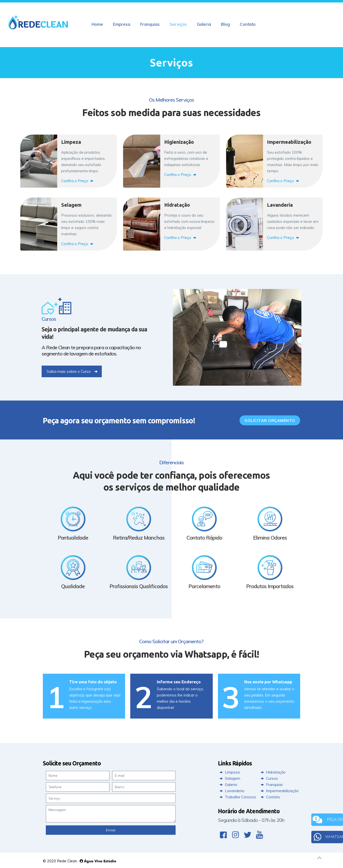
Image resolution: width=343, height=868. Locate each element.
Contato (270, 797)
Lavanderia (231, 791)
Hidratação (273, 772)
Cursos (269, 778)
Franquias (271, 785)
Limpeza (229, 772)
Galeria (228, 785)
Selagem (229, 778)
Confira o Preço (78, 181)
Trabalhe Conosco (237, 797)
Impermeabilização (279, 791)
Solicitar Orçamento (270, 420)
